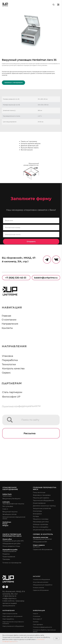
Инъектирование (39, 503)
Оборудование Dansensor (42, 539)
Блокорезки (37, 514)
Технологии (9, 364)
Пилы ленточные (39, 492)
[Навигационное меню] (58, 5)
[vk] (7, 587)
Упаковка (7, 356)
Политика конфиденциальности (21, 406)
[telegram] (4, 587)
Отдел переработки (8, 619)
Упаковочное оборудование (10, 488)
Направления (10, 324)
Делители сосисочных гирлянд (44, 506)
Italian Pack (7, 494)
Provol (5, 524)
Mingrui (5, 525)
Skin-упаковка (8, 506)
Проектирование (9, 557)
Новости (35, 614)
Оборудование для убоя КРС (13, 541)
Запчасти (36, 547)
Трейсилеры (7, 496)
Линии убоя (7, 539)
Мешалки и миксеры (41, 519)
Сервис (6, 373)
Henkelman (7, 522)
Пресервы (6, 559)
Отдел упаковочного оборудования (13, 626)
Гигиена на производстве (12, 563)
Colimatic (6, 502)
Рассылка (30, 433)
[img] (10, 420)
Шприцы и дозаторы (40, 524)
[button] (53, 5)
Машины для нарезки (41, 498)
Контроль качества (13, 368)
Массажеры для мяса (41, 522)
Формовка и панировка (42, 495)
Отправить (31, 242)
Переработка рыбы (10, 550)
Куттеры (36, 516)
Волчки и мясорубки (41, 527)
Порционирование (9, 551)
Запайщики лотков (9, 514)
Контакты (7, 328)
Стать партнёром (38, 625)
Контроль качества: (41, 537)
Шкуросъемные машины (42, 530)
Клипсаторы (37, 511)
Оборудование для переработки (43, 585)
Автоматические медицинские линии (14, 518)
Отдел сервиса (39, 545)
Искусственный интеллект (41, 582)
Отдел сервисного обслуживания (12, 616)
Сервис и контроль (43, 534)
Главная (6, 316)
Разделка (6, 554)
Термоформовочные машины (13, 504)
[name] (31, 220)
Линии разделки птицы (11, 546)
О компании (9, 320)
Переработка (10, 360)
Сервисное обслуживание (43, 549)
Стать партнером (12, 392)
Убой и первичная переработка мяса (12, 535)
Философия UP (11, 397)
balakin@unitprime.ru (46, 278)
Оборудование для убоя (11, 543)
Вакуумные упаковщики (11, 499)
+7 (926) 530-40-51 (16, 278)
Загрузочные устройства (42, 508)
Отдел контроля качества (10, 614)
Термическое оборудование (43, 500)
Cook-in (5, 509)
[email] (31, 234)
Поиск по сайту (30, 420)
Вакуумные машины (10, 512)
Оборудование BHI (40, 542)
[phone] (31, 227)
